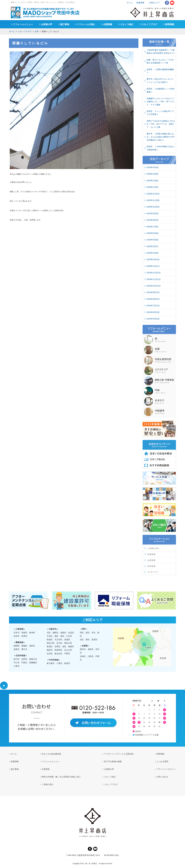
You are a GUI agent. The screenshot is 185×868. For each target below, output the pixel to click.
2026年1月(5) (152, 187)
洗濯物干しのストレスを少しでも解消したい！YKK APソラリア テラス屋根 (161, 102)
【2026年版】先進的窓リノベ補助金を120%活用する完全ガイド (161, 52)
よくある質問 (162, 761)
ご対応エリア (154, 3)
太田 (37, 31)
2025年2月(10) (153, 259)
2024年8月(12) (153, 299)
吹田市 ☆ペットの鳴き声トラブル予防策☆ (160, 113)
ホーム (12, 31)
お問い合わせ (162, 777)
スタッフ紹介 (127, 24)
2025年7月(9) (152, 227)
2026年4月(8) (152, 167)
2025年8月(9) (152, 220)
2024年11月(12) (154, 279)
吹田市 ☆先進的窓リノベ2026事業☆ (160, 90)
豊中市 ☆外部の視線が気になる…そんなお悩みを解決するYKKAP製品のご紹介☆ (161, 137)
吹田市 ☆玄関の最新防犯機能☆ (160, 71)
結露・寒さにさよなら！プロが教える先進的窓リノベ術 (160, 61)
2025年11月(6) (153, 200)
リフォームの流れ (86, 24)
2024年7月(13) (153, 306)
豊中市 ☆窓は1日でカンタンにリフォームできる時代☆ (160, 81)
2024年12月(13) (154, 273)
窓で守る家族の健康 (113, 761)
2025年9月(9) (152, 213)
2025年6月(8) (152, 233)
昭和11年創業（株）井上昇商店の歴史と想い (61, 777)
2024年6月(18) (153, 312)
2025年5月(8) (152, 240)
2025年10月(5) (153, 207)
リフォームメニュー (23, 24)
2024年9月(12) (153, 292)
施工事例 (65, 24)
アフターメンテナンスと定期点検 (119, 754)
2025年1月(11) (153, 266)
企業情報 (108, 24)
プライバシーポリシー (166, 769)
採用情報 (170, 24)
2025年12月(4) (153, 194)
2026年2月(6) (152, 181)
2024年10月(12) (154, 286)
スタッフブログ (25, 31)
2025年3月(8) (152, 253)
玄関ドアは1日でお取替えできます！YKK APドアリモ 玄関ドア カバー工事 (161, 124)
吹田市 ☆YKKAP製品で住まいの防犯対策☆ (161, 148)
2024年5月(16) (153, 319)
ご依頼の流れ (48, 784)
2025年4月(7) (152, 246)
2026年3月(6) (152, 174)
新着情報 (140, 3)
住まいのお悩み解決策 (51, 754)
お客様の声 (47, 24)
